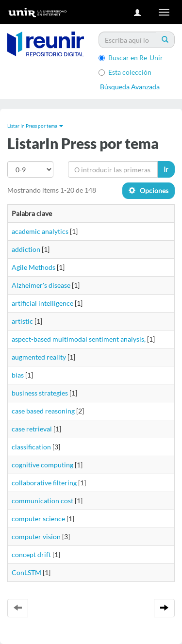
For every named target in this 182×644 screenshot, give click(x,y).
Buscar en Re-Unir (131, 58)
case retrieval (32, 429)
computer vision (36, 537)
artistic (22, 321)
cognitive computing (42, 465)
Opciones (149, 190)
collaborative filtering (44, 483)
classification (31, 447)
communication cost (42, 501)
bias (18, 375)
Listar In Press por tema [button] (35, 126)
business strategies (40, 393)
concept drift (31, 554)
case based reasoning (43, 411)
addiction (26, 249)
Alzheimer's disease (41, 285)
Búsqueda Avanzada (130, 87)
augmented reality (39, 357)
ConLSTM (26, 572)
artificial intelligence (42, 303)
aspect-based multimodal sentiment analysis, (79, 339)
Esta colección (125, 72)
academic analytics (40, 231)
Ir (166, 169)
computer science (38, 519)
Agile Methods (33, 267)
